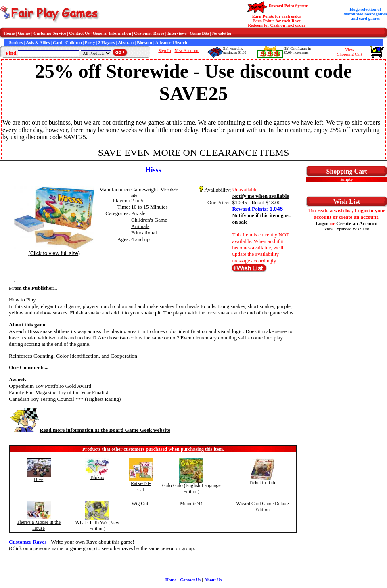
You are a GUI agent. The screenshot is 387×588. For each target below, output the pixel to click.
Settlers (16, 43)
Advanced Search (171, 43)
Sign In (164, 51)
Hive (39, 479)
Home (9, 33)
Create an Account (357, 223)
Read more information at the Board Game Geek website (90, 430)
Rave (296, 21)
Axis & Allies (38, 43)
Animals (140, 226)
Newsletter (222, 33)
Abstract (126, 43)
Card (58, 43)
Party (90, 43)
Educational (144, 233)
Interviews (177, 33)
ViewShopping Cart (349, 52)
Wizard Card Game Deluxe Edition (262, 507)
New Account (187, 51)
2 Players (107, 43)
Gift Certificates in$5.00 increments (297, 50)
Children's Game (149, 220)
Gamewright (145, 189)
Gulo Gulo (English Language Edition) (191, 489)
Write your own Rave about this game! (93, 542)
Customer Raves (149, 33)
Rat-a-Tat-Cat (141, 487)
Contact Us (79, 33)
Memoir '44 (191, 504)
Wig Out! (141, 504)
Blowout (144, 43)
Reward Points (249, 209)
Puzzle (138, 213)
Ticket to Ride (262, 483)
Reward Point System (289, 6)
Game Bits (199, 33)
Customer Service (50, 33)
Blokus (97, 477)
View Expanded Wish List (347, 229)
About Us (213, 580)
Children (74, 43)
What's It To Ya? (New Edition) (97, 526)
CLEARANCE (228, 153)
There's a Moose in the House (39, 525)
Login (322, 223)
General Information (112, 33)
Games (24, 33)
